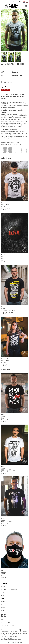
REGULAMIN (4, 610)
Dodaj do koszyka (5, 90)
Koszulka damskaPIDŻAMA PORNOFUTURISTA (5, 361)
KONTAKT (3, 595)
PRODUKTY (3, 586)
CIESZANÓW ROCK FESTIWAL (8, 625)
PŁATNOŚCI (3, 607)
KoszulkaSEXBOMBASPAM (4, 416)
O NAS (2, 592)
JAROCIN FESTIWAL (5, 622)
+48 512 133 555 (17, 2)
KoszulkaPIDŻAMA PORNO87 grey (5, 205)
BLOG (2, 619)
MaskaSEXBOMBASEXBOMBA (4, 572)
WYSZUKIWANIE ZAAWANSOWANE (9, 589)
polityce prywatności (9, 635)
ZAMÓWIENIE (4, 601)
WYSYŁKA (3, 604)
